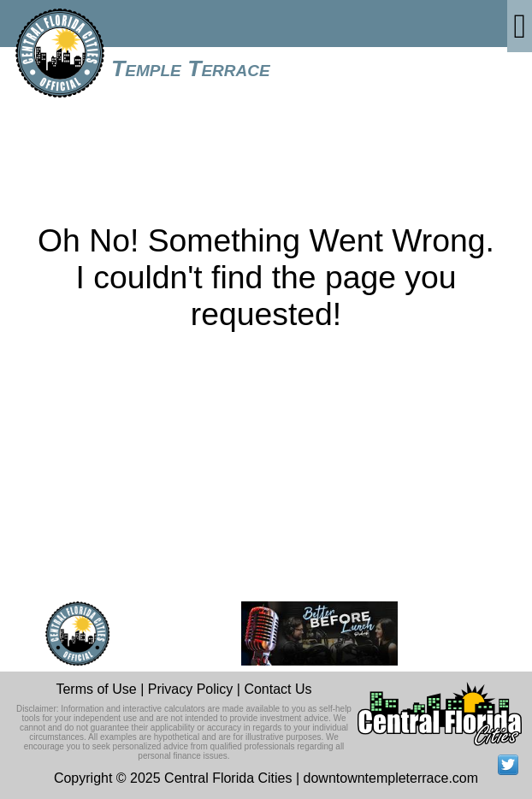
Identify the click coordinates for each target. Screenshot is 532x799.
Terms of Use (96, 689)
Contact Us (278, 689)
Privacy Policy (191, 689)
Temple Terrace (191, 68)
